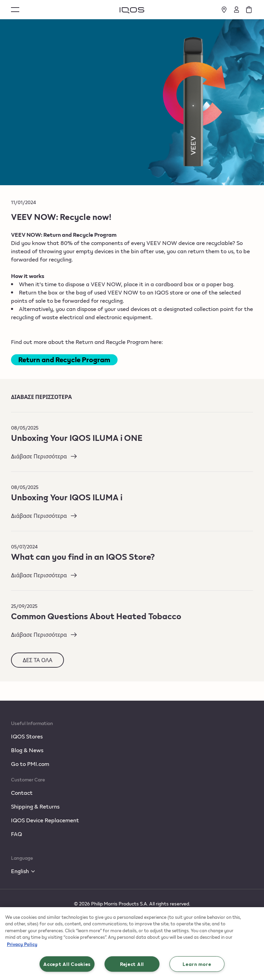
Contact (22, 793)
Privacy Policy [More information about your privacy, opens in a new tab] (22, 944)
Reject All (132, 964)
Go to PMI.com (30, 764)
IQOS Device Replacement (45, 820)
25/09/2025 (24, 606)
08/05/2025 (25, 428)
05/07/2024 (24, 547)
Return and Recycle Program (64, 359)
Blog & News (27, 750)
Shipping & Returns (35, 806)
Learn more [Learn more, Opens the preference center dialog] (197, 964)
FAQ (16, 834)
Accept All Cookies (67, 964)
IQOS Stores (27, 736)
